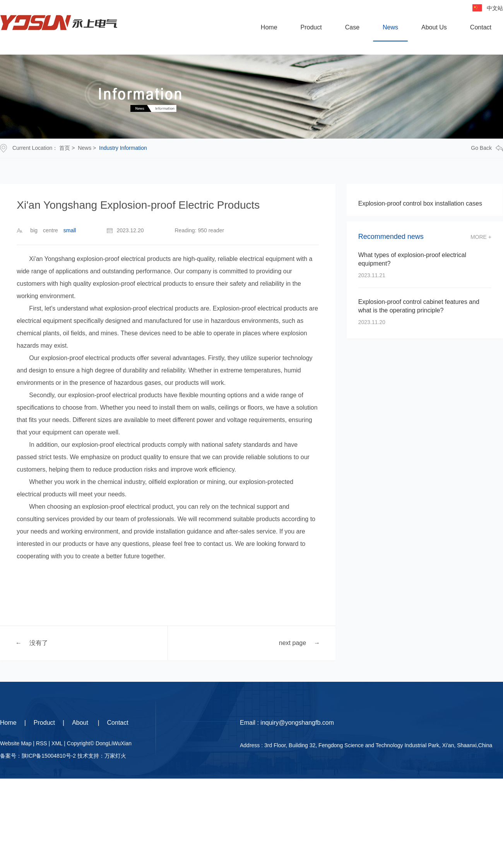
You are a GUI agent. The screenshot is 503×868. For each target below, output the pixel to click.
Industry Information (123, 148)
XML (57, 743)
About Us (434, 27)
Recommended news (391, 237)
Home (269, 27)
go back (487, 148)
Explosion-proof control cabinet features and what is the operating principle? (419, 306)
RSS (42, 743)
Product (311, 27)
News (390, 27)
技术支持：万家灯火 (102, 756)
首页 (65, 148)
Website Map (16, 743)
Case (352, 27)
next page (293, 642)
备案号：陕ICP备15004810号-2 (38, 756)
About (81, 723)
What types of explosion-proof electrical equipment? (412, 259)
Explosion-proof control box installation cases (420, 203)
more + (481, 237)
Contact (481, 27)
